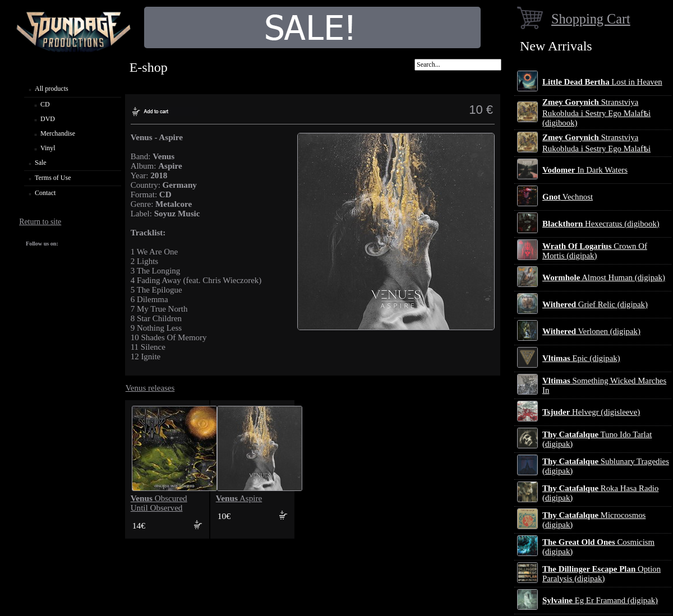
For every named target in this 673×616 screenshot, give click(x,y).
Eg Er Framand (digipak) (600, 600)
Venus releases (150, 388)
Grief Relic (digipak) (595, 304)
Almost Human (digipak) (604, 277)
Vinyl (48, 148)
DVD (48, 119)
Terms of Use (53, 178)
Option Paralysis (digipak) (601, 574)
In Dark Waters (585, 170)
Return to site (40, 222)
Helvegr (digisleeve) (591, 412)
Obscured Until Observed (159, 503)
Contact (45, 193)
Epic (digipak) (581, 358)
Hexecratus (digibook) (601, 224)
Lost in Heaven (602, 82)
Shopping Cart (591, 19)
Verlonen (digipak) (591, 331)
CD (45, 104)
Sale (41, 163)
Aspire (239, 498)
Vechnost (568, 197)
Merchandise (58, 133)
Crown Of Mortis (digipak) (595, 251)
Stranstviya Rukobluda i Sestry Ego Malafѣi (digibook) (596, 112)
